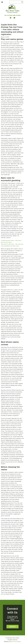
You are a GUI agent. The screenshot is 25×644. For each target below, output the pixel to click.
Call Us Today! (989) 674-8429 (12, 15)
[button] (22, 2)
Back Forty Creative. (16, 641)
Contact (13, 627)
